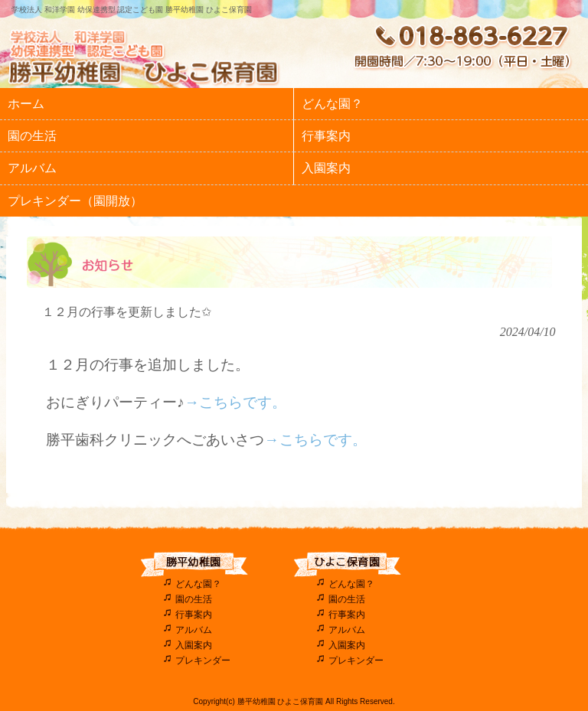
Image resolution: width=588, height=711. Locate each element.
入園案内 (194, 645)
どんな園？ (198, 584)
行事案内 (194, 615)
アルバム (194, 630)
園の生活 (194, 599)
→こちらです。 (235, 402)
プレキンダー (203, 660)
